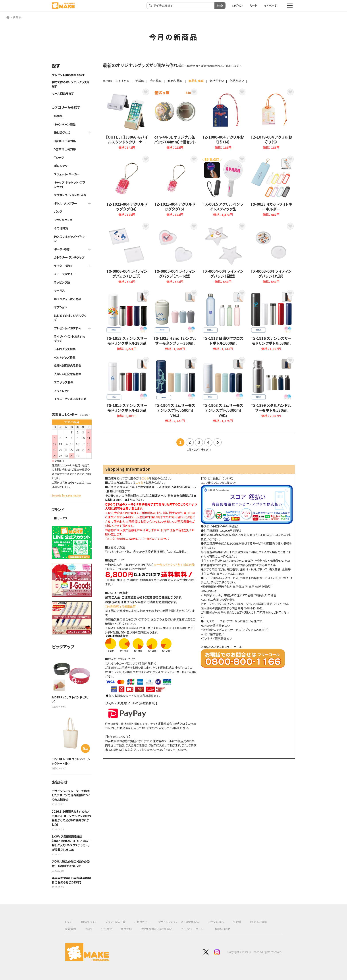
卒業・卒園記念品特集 (68, 366)
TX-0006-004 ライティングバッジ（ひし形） (127, 254)
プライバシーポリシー (193, 929)
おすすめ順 (123, 81)
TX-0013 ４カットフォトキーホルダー (271, 187)
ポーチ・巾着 (62, 249)
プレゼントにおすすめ (68, 328)
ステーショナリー (65, 274)
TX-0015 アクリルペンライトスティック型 (223, 187)
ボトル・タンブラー (66, 203)
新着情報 (70, 929)
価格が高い (237, 81)
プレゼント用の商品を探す (68, 75)
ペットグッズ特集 (65, 357)
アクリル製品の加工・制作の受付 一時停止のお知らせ (71, 864)
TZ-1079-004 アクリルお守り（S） (271, 119)
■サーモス (61, 518)
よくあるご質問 (258, 922)
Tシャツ (59, 158)
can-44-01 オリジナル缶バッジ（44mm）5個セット (175, 119)
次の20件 (218, 442)
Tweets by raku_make (66, 495)
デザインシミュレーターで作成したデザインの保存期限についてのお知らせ (71, 795)
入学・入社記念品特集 (68, 374)
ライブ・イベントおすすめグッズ (70, 339)
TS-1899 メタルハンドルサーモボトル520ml (271, 390)
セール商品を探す (63, 93)
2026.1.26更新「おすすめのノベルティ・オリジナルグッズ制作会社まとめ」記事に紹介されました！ (71, 818)
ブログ (89, 929)
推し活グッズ (62, 132)
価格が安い (217, 81)
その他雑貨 (61, 228)
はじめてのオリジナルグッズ (70, 318)
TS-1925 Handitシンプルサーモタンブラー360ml (175, 320)
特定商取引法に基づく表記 (156, 929)
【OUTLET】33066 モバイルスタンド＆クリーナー (127, 119)
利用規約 (126, 929)
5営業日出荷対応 (65, 149)
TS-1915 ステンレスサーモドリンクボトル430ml (127, 390)
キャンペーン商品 (65, 124)
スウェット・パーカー (67, 174)
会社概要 (107, 929)
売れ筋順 (156, 81)
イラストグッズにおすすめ (70, 399)
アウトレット (62, 391)
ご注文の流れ (216, 922)
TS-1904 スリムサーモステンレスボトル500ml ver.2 (175, 390)
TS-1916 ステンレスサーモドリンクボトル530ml (271, 320)
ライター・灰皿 (63, 266)
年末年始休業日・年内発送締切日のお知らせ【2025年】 (71, 880)
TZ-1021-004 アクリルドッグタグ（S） (175, 187)
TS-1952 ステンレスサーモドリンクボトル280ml (127, 320)
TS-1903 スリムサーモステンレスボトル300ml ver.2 (223, 390)
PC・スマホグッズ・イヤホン (70, 239)
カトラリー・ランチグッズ (69, 257)
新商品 (17, 17)
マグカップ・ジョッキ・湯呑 (70, 195)
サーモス (59, 291)
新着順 (140, 81)
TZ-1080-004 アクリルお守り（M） (223, 119)
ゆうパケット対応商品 (68, 299)
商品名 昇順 (175, 81)
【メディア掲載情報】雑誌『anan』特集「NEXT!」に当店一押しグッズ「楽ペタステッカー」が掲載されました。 (71, 843)
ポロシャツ (61, 166)
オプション (61, 307)
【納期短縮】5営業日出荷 (120, 606)
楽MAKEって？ (89, 922)
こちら (145, 478)
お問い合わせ (222, 929)
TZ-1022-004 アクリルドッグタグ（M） (127, 187)
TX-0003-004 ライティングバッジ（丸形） (271, 254)
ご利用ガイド (142, 922)
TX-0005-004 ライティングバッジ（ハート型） (175, 254)
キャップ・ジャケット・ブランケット (70, 185)
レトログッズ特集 (65, 349)
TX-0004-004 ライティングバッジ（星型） (223, 254)
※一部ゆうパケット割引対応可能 (174, 565)
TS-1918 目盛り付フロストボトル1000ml (223, 320)
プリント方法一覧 (115, 922)
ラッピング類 (62, 282)
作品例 (237, 922)
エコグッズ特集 (64, 382)
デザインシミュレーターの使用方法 (179, 922)
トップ (68, 922)
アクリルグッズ (63, 220)
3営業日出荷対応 (65, 141)
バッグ (58, 212)
